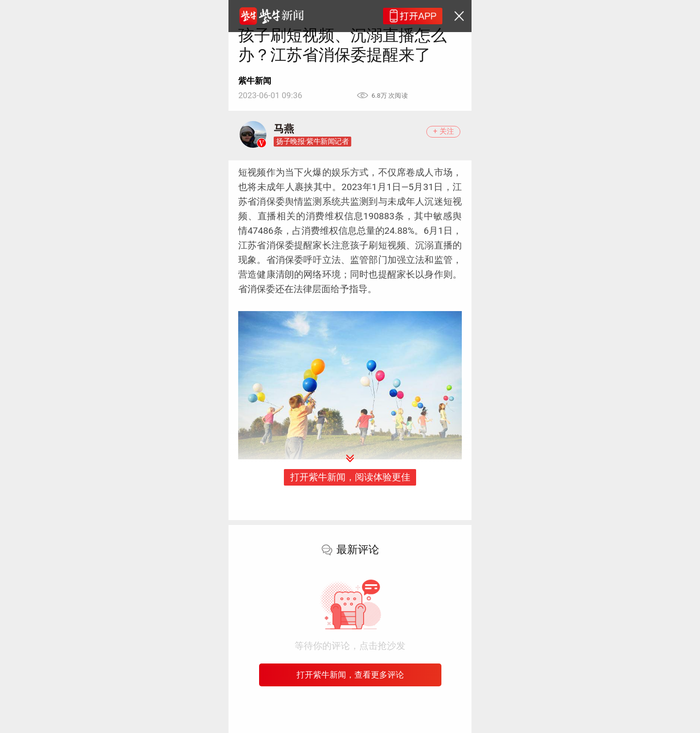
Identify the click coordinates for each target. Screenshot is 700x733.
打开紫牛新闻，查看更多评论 (350, 675)
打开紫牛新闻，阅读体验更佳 (350, 477)
